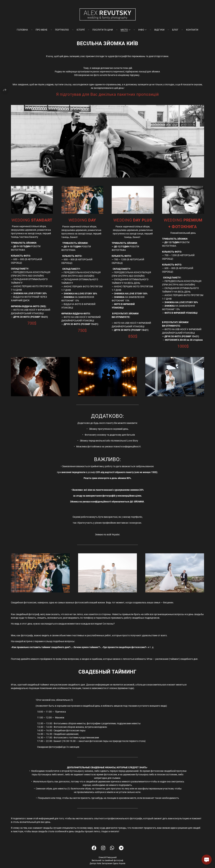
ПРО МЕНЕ (41, 30)
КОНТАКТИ (192, 30)
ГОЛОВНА (22, 30)
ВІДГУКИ (159, 30)
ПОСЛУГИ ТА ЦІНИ (103, 30)
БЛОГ (175, 30)
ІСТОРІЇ (81, 30)
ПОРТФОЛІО (62, 30)
